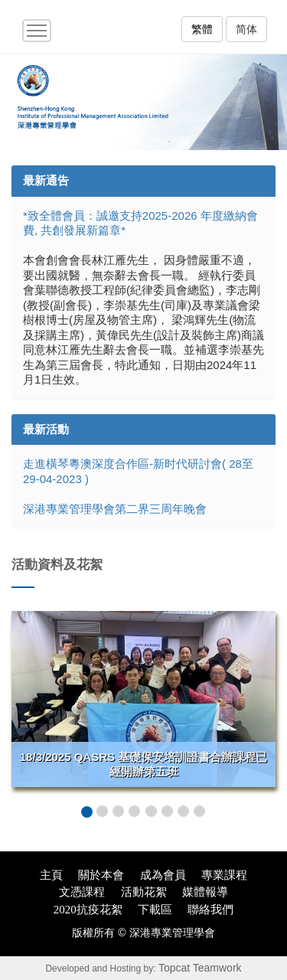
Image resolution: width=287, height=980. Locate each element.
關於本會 (101, 875)
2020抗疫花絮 (88, 910)
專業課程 (224, 875)
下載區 (155, 910)
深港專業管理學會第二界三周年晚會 (115, 509)
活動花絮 (144, 892)
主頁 (51, 875)
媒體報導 (205, 892)
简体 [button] (246, 29)
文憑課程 (82, 892)
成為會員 (163, 875)
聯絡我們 (210, 910)
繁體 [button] (202, 29)
